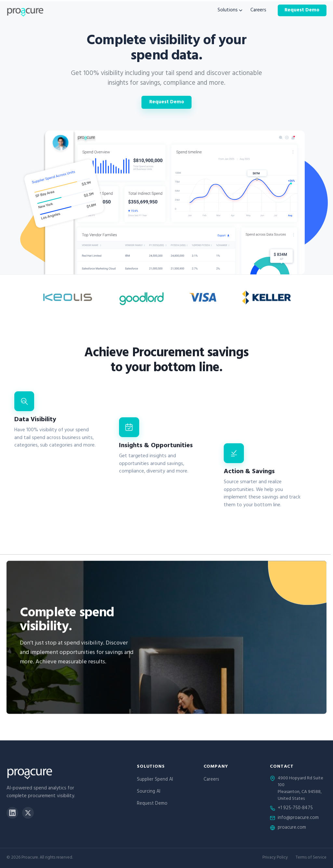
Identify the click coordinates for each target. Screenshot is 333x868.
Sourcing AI (149, 792)
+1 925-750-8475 (295, 809)
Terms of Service (311, 858)
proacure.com (292, 828)
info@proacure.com (298, 818)
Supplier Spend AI (155, 780)
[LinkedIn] (12, 813)
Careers (258, 11)
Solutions (230, 11)
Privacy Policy (275, 858)
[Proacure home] (25, 10)
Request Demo (302, 11)
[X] (28, 813)
